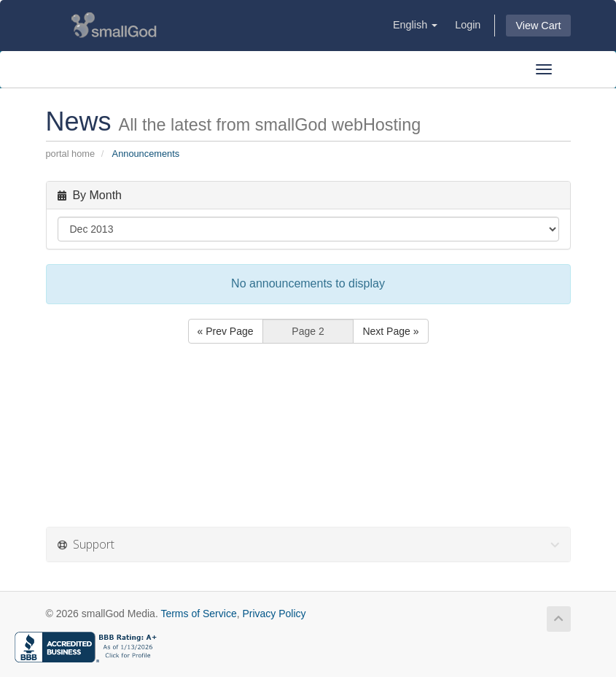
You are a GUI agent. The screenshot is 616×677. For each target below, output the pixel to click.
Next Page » (390, 331)
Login (468, 25)
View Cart (538, 26)
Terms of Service (198, 614)
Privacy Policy (274, 614)
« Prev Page (226, 331)
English (415, 25)
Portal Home (71, 154)
